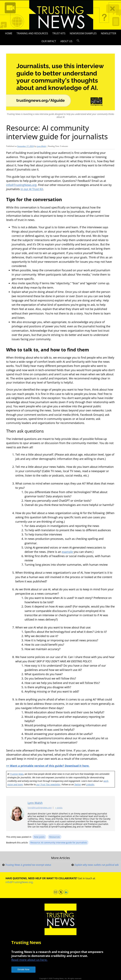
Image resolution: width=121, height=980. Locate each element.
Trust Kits (59, 33)
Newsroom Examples (83, 33)
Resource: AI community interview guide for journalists (59, 843)
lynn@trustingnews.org (40, 808)
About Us (66, 41)
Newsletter (108, 33)
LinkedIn (90, 784)
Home (9, 33)
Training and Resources (32, 33)
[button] (78, 41)
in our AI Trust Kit (32, 189)
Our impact (49, 41)
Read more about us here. (29, 960)
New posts (39, 837)
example (67, 552)
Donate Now (23, 969)
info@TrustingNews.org (21, 185)
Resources (55, 837)
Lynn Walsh (41, 146)
